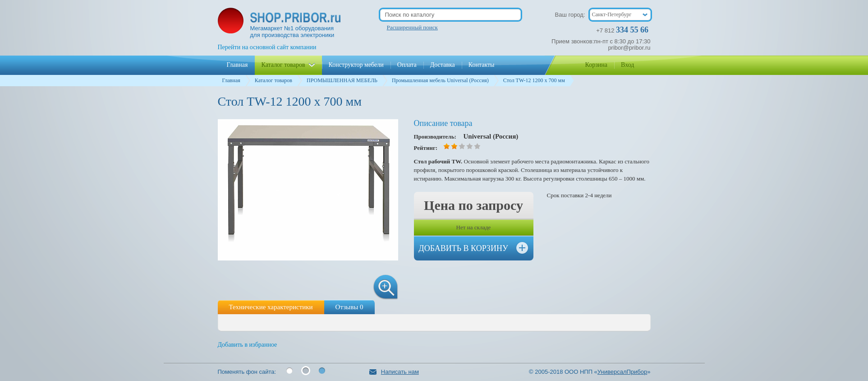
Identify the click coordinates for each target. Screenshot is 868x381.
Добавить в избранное (248, 345)
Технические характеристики (271, 307)
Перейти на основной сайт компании (267, 47)
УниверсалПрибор (622, 372)
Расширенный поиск (412, 27)
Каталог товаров (273, 80)
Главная (231, 80)
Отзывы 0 (349, 307)
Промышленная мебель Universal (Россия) (440, 80)
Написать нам (394, 372)
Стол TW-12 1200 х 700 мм (534, 80)
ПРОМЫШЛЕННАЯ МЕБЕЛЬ (342, 80)
